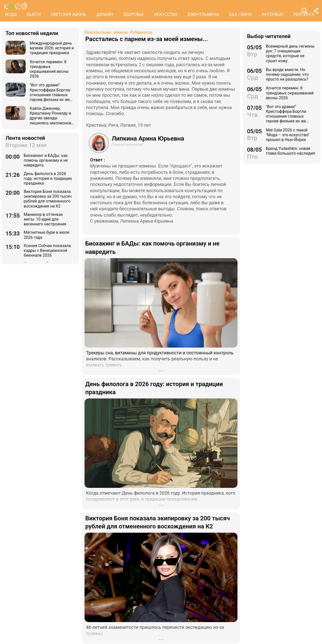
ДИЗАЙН (105, 14)
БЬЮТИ (34, 14)
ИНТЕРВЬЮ (273, 14)
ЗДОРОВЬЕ (134, 14)
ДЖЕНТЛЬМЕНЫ (203, 14)
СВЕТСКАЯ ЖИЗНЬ (69, 14)
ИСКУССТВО (166, 14)
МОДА (11, 14)
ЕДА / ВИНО (240, 14)
